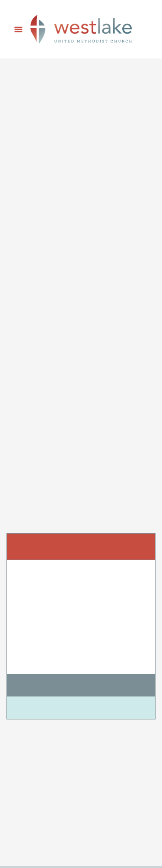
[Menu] (18, 29)
